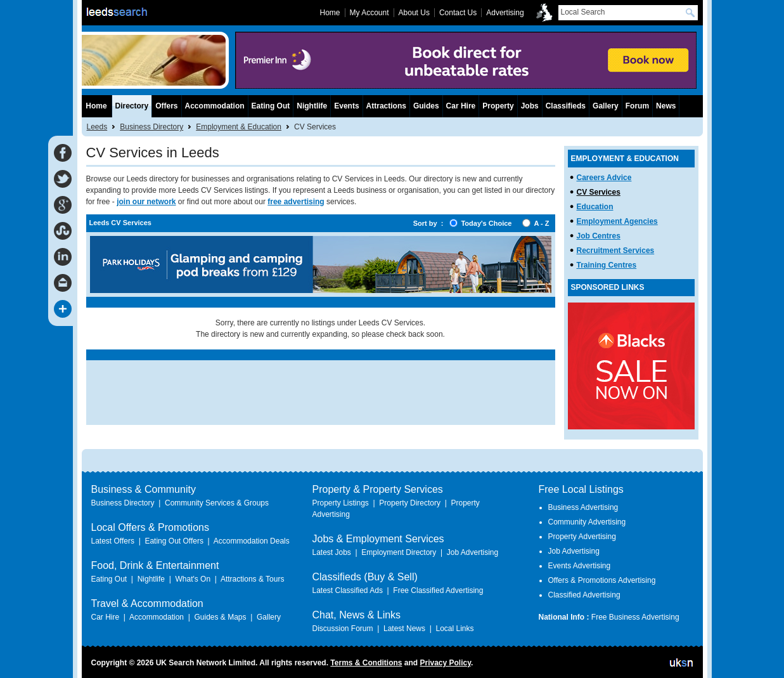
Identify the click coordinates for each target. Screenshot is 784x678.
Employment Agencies (617, 221)
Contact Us (458, 13)
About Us (414, 13)
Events (346, 106)
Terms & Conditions (366, 663)
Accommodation (215, 106)
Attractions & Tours (253, 579)
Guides (426, 106)
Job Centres (599, 236)
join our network (146, 202)
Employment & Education (239, 127)
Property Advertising (582, 537)
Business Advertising (583, 507)
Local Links (454, 629)
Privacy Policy (445, 663)
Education (595, 207)
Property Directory (410, 503)
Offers (166, 106)
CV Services (599, 192)
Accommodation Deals (252, 541)
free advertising (296, 202)
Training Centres (607, 265)
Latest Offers (113, 541)
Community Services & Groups (217, 503)
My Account (370, 13)
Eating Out (271, 106)
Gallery (606, 106)
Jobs (530, 106)
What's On (193, 579)
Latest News (404, 629)
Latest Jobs (332, 552)
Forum (637, 106)
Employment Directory (399, 552)
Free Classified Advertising (438, 590)
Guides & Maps (220, 617)
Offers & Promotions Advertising (602, 580)
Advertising (505, 13)
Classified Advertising (584, 595)
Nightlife (312, 106)
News (666, 106)
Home (96, 106)
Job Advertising (472, 552)
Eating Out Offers (174, 541)
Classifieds (566, 106)
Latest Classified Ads (348, 590)
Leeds (97, 127)
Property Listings (341, 503)
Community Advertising (587, 522)
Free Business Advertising (635, 617)
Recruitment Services (616, 251)
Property (498, 106)
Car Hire (461, 106)
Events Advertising (580, 566)
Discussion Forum (343, 629)
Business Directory (151, 127)
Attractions (386, 106)
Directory (132, 106)
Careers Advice (604, 178)
